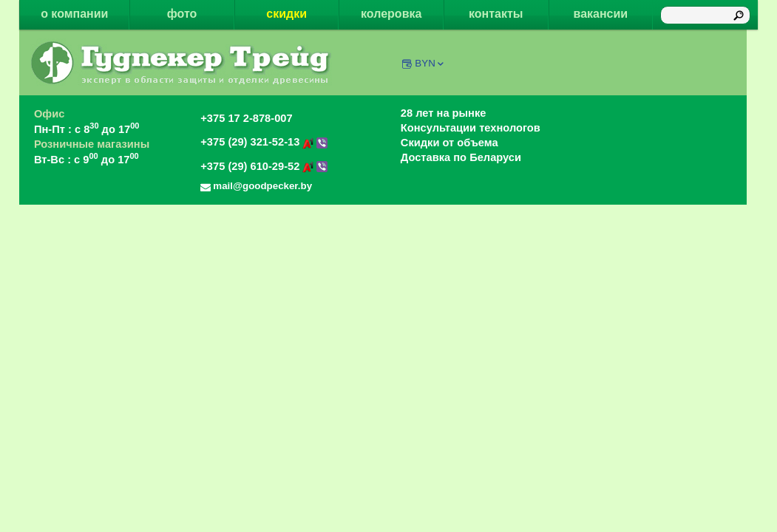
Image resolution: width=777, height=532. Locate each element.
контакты (496, 14)
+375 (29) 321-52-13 (264, 142)
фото (182, 14)
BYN (430, 63)
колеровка (391, 14)
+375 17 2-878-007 (246, 118)
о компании (74, 14)
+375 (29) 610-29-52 (264, 166)
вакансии (601, 14)
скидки (286, 14)
